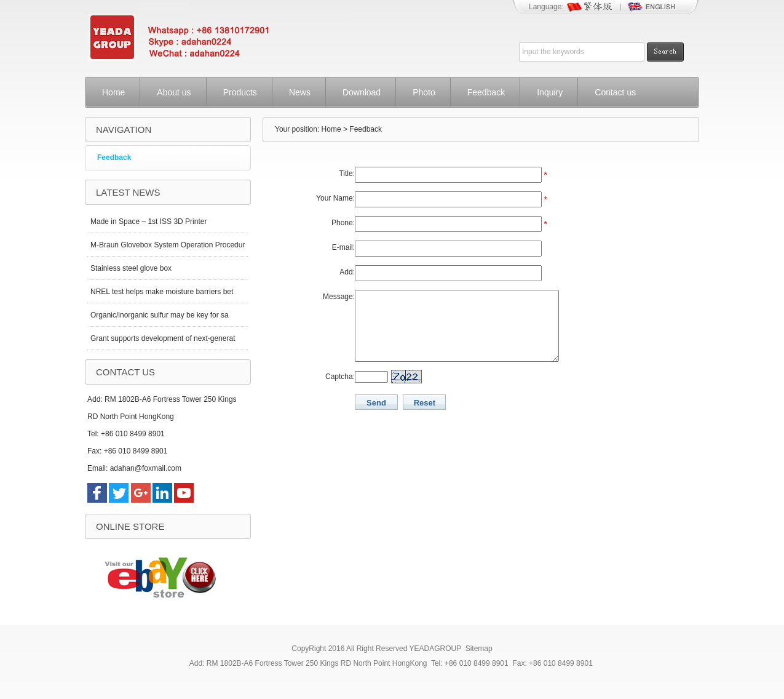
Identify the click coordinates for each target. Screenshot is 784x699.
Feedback (486, 92)
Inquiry (550, 92)
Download (362, 92)
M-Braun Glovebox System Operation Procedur (168, 245)
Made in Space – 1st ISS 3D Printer (148, 222)
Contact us (615, 92)
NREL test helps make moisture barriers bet (162, 292)
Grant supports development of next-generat (163, 338)
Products (240, 92)
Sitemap (479, 649)
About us (174, 92)
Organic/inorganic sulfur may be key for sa (160, 315)
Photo (424, 92)
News (300, 92)
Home (113, 92)
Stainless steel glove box (131, 268)
